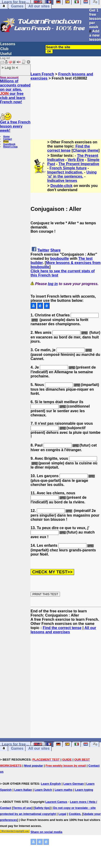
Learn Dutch (43, 790)
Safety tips (42, 808)
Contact (8, 139)
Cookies (75, 814)
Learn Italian (23, 790)
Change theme (85, 150)
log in (53, 284)
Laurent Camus (56, 802)
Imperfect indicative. (65, 172)
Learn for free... (15, 744)
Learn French (42, 74)
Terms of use (22, 808)
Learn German (73, 784)
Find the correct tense (69, 148)
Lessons (8, 44)
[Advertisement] (66, 104)
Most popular (34, 766)
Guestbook (9, 144)
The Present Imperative (79, 164)
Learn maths (64, 790)
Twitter (43, 250)
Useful (6, 54)
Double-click (62, 186)
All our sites (39, 6)
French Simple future (68, 168)
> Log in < (10, 67)
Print (6, 142)
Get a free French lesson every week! (15, 126)
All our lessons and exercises (63, 630)
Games (17, 6)
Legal (62, 814)
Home (6, 137)
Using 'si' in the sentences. (72, 174)
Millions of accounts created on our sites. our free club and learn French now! (15, 92)
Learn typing (84, 790)
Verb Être (76, 160)
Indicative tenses (62, 181)
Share (55, 250)
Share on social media (46, 832)
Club (4, 49)
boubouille (59, 259)
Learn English (51, 784)
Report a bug (10, 147)
